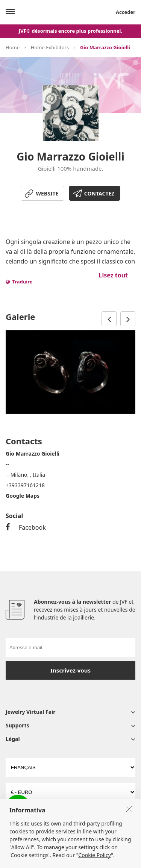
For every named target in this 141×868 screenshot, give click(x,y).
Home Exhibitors (50, 47)
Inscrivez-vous (70, 670)
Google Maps (23, 496)
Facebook (26, 527)
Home (13, 47)
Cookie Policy (95, 861)
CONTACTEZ (99, 193)
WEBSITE (47, 193)
